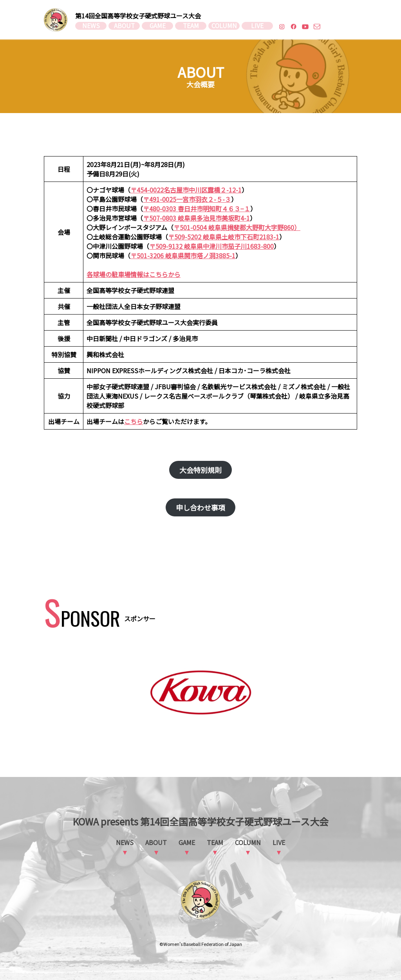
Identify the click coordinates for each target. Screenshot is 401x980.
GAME (158, 27)
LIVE (257, 27)
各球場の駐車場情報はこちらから (134, 274)
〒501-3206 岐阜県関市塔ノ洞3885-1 (183, 255)
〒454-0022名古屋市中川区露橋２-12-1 (186, 190)
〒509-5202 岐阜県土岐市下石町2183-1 (224, 237)
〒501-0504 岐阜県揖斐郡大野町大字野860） (237, 227)
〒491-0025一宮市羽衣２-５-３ (187, 199)
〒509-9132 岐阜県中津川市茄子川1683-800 (211, 246)
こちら (134, 421)
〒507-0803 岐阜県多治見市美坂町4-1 (196, 218)
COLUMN (224, 27)
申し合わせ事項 (200, 507)
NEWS (91, 27)
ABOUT (124, 27)
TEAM (191, 27)
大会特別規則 (200, 470)
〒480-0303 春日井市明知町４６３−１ (197, 209)
